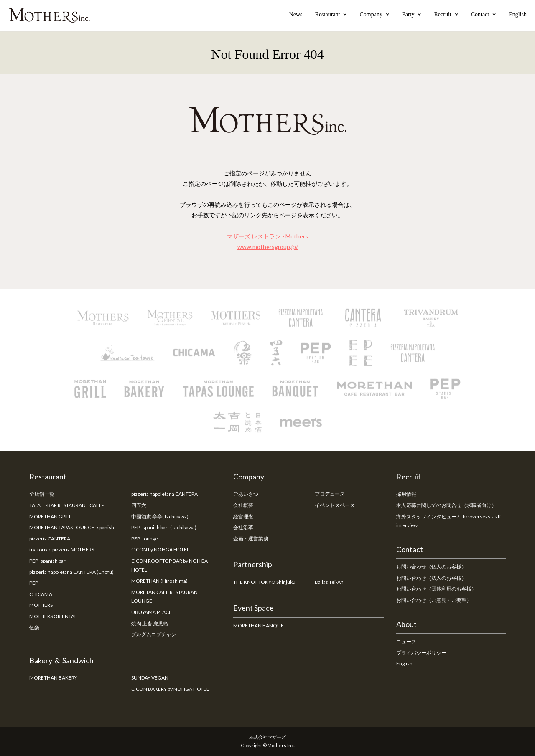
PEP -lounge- (145, 539)
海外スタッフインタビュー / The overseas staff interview (449, 521)
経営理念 (243, 516)
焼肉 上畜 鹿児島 (150, 623)
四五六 (139, 505)
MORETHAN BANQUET (260, 625)
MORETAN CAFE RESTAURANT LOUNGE (166, 597)
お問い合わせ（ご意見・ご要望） (434, 600)
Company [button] (374, 14)
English (518, 14)
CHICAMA (41, 594)
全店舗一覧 (42, 494)
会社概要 (243, 505)
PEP (34, 583)
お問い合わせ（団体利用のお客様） (436, 589)
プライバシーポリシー (421, 653)
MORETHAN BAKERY (53, 678)
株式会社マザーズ (267, 737)
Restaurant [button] (331, 14)
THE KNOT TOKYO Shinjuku (264, 582)
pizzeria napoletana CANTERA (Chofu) (71, 572)
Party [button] (412, 14)
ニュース (406, 641)
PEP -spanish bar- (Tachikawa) (164, 527)
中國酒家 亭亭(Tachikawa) (160, 516)
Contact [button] (484, 14)
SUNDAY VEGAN (150, 678)
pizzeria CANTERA (50, 539)
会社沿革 (243, 527)
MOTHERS (41, 605)
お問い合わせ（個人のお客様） (431, 567)
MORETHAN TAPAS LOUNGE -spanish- (73, 527)
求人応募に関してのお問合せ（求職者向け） (446, 505)
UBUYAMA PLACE (152, 612)
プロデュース (330, 494)
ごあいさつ (246, 494)
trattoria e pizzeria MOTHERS (62, 549)
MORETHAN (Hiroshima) (159, 581)
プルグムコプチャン (154, 634)
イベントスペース (335, 505)
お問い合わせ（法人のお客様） (431, 578)
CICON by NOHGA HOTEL (160, 549)
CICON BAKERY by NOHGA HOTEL (170, 689)
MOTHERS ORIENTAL (53, 616)
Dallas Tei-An (329, 582)
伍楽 (34, 628)
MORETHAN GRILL (50, 516)
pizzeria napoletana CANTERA (164, 494)
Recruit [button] (446, 14)
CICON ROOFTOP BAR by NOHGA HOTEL (169, 565)
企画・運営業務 (251, 539)
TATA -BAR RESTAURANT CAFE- (66, 505)
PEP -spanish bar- (48, 561)
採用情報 (406, 494)
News (296, 14)
